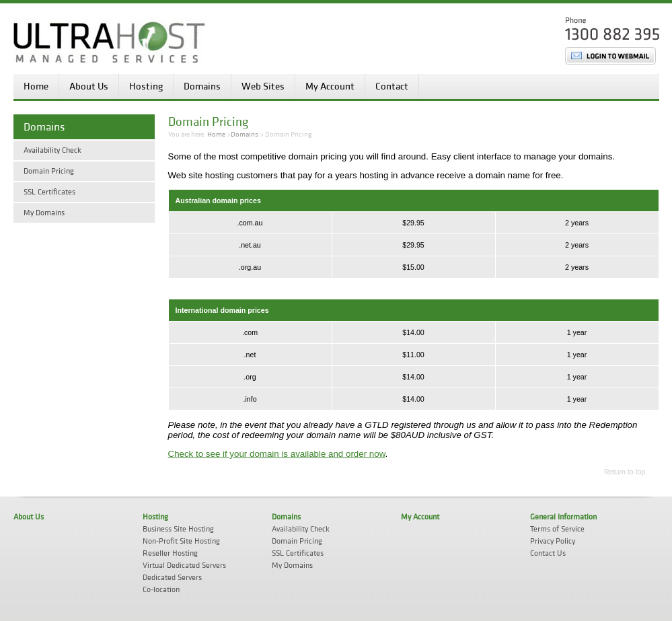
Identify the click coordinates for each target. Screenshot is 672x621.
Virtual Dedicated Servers (184, 565)
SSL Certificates (49, 192)
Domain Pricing (49, 171)
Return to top (625, 472)
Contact (392, 86)
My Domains (44, 213)
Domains (202, 86)
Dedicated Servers (172, 578)
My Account (330, 86)
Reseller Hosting (170, 553)
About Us (89, 86)
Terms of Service (557, 529)
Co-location (161, 590)
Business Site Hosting (178, 529)
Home (36, 86)
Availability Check (52, 150)
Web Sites (263, 86)
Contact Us (548, 553)
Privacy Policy (553, 541)
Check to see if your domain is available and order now (277, 454)
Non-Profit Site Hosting (181, 541)
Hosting (146, 86)
